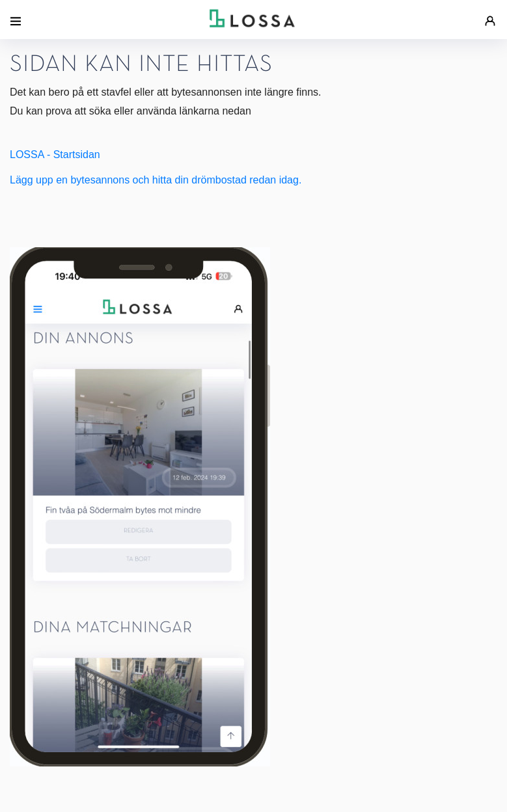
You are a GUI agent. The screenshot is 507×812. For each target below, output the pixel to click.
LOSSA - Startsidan (55, 155)
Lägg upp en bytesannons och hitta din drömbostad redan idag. (156, 180)
